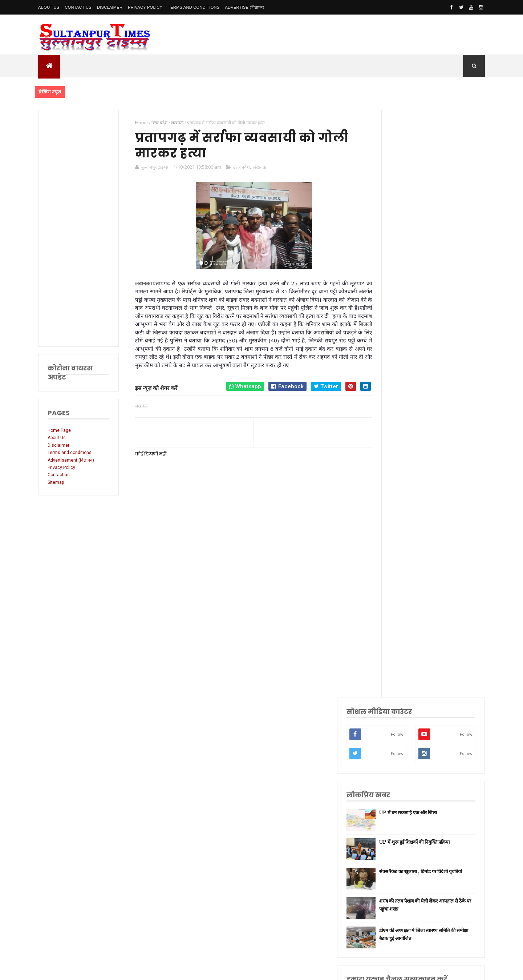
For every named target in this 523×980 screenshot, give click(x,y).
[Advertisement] (77, 228)
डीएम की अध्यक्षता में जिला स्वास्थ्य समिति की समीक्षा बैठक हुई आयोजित (443, 353)
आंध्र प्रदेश (397, 690)
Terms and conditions (194, 7)
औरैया (394, 713)
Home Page (59, 430)
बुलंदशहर (396, 748)
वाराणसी (396, 611)
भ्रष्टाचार (396, 759)
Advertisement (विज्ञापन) (71, 460)
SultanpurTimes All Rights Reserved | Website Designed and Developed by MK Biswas (177, 970)
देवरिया (395, 668)
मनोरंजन (396, 679)
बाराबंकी (396, 736)
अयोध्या (395, 656)
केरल (393, 725)
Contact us (59, 475)
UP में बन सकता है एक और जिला (446, 225)
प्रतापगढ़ (396, 633)
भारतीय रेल (398, 645)
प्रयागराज (396, 599)
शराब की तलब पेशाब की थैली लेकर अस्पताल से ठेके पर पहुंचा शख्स (443, 321)
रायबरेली (396, 576)
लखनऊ (256, 168)
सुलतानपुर (397, 542)
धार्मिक (395, 622)
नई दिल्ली (397, 553)
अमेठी (394, 565)
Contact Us (78, 7)
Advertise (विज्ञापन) (244, 7)
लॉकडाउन (397, 588)
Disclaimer (110, 7)
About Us (49, 7)
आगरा (394, 702)
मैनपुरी (395, 770)
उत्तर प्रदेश (237, 168)
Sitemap (56, 482)
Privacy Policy (145, 7)
